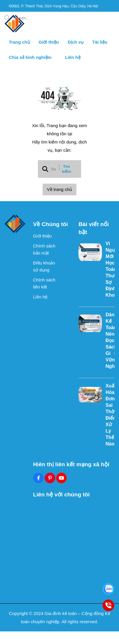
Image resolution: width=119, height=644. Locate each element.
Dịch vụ (76, 42)
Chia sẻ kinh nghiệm (32, 57)
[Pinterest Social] (50, 478)
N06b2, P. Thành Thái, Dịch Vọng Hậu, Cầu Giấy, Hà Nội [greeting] (53, 6)
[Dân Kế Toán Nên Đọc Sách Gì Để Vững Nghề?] (90, 323)
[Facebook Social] (38, 478)
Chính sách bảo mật (44, 249)
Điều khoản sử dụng (44, 266)
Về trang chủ (59, 189)
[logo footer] (15, 224)
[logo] (15, 32)
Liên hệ (73, 57)
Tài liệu (100, 42)
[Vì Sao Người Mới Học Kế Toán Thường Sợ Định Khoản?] (90, 252)
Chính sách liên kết (44, 283)
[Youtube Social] (61, 478)
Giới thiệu (49, 42)
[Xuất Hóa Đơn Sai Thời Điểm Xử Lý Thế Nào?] (90, 394)
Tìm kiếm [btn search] (67, 169)
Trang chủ (19, 42)
